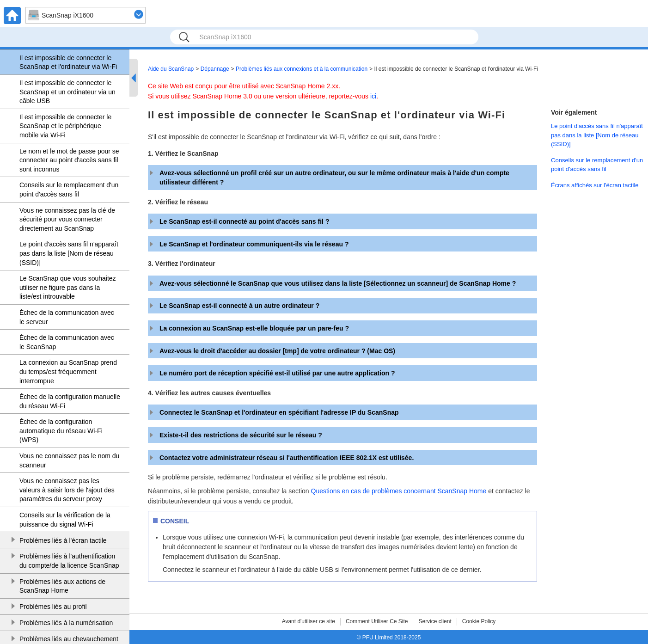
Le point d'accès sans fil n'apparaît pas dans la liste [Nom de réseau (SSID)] (69, 253)
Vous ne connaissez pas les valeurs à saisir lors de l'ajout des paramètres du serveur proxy (67, 490)
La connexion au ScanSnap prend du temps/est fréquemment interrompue (68, 371)
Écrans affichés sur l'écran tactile (595, 185)
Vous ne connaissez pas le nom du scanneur (69, 460)
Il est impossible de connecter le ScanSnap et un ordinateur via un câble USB (67, 92)
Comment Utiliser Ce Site (377, 621)
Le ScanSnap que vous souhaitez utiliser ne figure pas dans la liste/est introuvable (68, 287)
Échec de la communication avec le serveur (67, 317)
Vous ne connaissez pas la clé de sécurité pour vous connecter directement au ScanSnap (67, 219)
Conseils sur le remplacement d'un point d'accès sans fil (69, 190)
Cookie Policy (479, 621)
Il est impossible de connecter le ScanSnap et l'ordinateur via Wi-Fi (68, 62)
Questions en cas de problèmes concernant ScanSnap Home (399, 491)
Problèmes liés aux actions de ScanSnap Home (62, 586)
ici (373, 96)
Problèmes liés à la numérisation (66, 623)
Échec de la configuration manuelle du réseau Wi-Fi (70, 401)
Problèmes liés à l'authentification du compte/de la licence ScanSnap (69, 561)
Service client (435, 621)
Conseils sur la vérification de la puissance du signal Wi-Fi (65, 520)
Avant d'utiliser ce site (309, 621)
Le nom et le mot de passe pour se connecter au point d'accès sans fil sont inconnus (69, 160)
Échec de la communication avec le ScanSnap (67, 342)
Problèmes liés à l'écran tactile (63, 540)
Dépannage (215, 69)
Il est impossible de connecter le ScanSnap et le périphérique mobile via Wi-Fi (65, 126)
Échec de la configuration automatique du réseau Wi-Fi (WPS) (61, 431)
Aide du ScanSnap (171, 69)
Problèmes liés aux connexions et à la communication (302, 69)
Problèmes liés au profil (53, 607)
